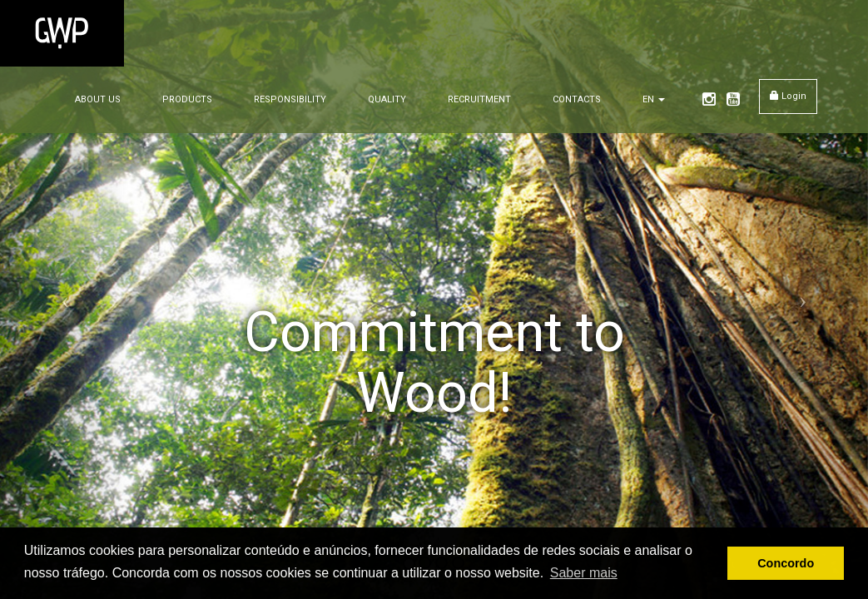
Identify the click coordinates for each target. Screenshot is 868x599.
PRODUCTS (187, 99)
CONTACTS (577, 99)
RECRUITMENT (479, 99)
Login (788, 96)
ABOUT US (98, 99)
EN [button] (654, 99)
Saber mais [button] (584, 573)
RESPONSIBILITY (290, 99)
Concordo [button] (786, 563)
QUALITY (387, 99)
